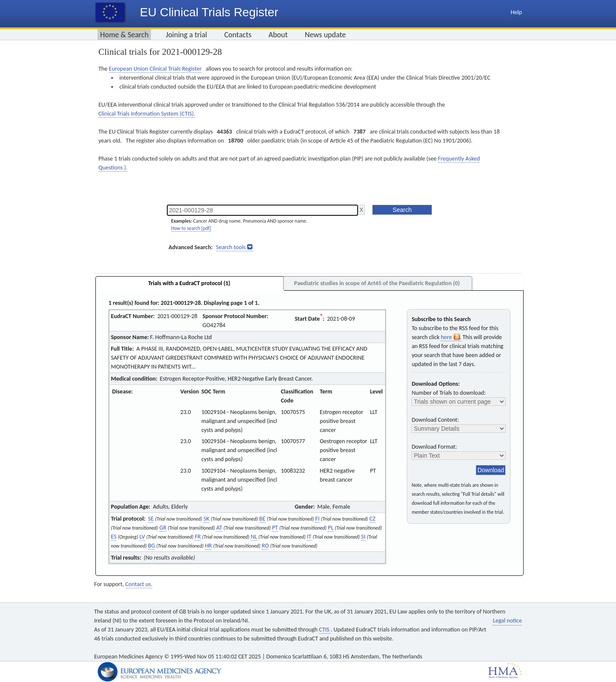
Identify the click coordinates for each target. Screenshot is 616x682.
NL (254, 537)
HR (208, 546)
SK (207, 519)
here (451, 337)
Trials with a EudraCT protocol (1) (189, 283)
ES (114, 537)
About (278, 35)
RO (265, 546)
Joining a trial (186, 35)
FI (317, 519)
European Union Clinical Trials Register (155, 69)
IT (309, 537)
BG (151, 546)
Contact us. (139, 584)
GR (163, 528)
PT (275, 528)
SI (363, 537)
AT (219, 528)
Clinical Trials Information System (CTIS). (147, 114)
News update (326, 35)
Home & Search (124, 35)
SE (151, 519)
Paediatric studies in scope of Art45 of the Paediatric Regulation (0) (377, 283)
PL (330, 528)
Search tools (231, 247)
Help (516, 12)
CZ (373, 519)
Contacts (238, 35)
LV (142, 537)
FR (198, 537)
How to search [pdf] (191, 228)
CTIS (325, 630)
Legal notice (507, 621)
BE (262, 519)
